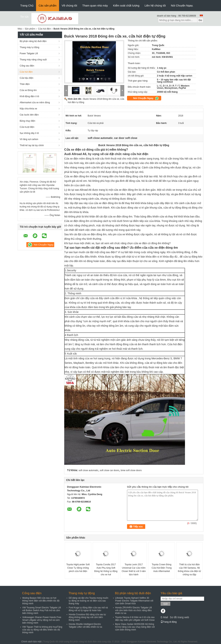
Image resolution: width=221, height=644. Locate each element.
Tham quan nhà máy (95, 5)
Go (200, 20)
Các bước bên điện (29, 115)
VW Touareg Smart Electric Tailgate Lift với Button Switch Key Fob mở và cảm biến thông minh (42, 610)
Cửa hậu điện (26, 78)
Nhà (20, 29)
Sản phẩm (30, 29)
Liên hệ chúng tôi (155, 5)
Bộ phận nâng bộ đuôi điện (33, 41)
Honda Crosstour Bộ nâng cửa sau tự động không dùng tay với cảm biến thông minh (87, 617)
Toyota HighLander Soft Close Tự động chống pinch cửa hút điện (78, 568)
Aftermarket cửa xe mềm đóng (35, 103)
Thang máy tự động (29, 47)
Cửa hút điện (44, 29)
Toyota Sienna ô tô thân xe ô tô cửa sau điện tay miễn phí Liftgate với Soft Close (135, 619)
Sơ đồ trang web (179, 617)
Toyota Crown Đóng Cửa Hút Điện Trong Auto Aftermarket (162, 568)
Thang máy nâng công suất (33, 60)
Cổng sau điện (27, 66)
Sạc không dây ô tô (29, 133)
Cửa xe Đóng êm (28, 90)
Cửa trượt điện (27, 127)
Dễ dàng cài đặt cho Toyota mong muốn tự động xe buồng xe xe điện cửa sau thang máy (88, 601)
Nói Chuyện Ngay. (182, 5)
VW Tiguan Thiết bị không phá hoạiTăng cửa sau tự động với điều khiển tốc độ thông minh (42, 630)
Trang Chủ (27, 5)
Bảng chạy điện (27, 121)
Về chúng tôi (69, 5)
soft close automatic (88, 470)
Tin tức (25, 17)
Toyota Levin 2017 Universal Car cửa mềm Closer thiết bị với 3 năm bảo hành (134, 570)
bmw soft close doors (131, 470)
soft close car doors (110, 470)
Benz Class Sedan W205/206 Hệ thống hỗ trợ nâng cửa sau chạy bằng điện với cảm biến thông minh (135, 627)
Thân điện (25, 84)
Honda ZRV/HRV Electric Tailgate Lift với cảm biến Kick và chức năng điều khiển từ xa (133, 610)
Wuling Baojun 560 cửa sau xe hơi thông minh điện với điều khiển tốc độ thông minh (41, 601)
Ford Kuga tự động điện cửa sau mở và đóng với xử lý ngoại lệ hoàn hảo (88, 609)
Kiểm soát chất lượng (126, 5)
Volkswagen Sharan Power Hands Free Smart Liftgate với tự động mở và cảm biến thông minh (42, 620)
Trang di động (169, 622)
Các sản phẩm (48, 5)
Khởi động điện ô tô (29, 96)
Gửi (165, 604)
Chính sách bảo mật (31, 642)
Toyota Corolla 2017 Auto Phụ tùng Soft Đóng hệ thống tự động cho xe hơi (106, 570)
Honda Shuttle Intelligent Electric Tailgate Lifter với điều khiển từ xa (85, 626)
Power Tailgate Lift (29, 53)
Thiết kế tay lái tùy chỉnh (32, 145)
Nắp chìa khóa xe (28, 109)
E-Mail (164, 617)
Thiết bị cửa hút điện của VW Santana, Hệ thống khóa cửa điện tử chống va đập (190, 570)
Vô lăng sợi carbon (29, 139)
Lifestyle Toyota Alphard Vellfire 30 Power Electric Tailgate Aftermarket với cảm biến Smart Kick (134, 601)
